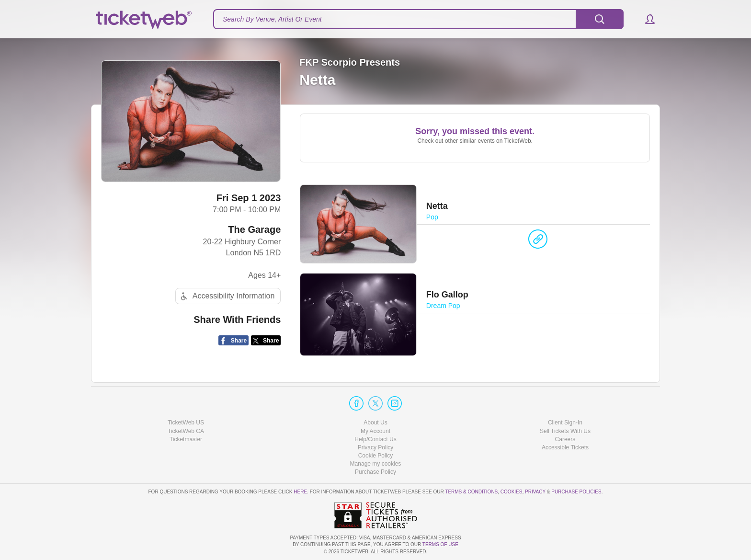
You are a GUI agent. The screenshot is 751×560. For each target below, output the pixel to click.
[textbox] (418, 19)
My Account (375, 431)
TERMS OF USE (440, 544)
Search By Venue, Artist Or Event (272, 19)
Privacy (535, 492)
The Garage (254, 229)
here (300, 492)
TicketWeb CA (186, 431)
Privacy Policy (376, 447)
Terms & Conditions (471, 492)
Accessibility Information (227, 296)
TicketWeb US (186, 423)
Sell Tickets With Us (565, 431)
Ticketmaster (186, 439)
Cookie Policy (376, 456)
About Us (375, 423)
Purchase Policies (576, 492)
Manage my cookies (376, 464)
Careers (565, 439)
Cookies (512, 492)
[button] (645, 19)
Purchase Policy (375, 472)
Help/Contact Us (375, 439)
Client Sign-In (565, 423)
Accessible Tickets (565, 447)
